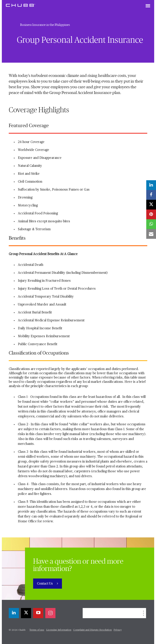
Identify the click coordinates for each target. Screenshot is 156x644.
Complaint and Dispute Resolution (92, 630)
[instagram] (50, 613)
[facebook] (151, 195)
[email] (151, 234)
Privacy (118, 630)
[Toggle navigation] (148, 6)
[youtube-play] (38, 613)
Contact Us (45, 584)
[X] (26, 613)
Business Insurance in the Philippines (45, 25)
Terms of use (37, 630)
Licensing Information (59, 630)
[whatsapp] (151, 224)
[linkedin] (14, 613)
